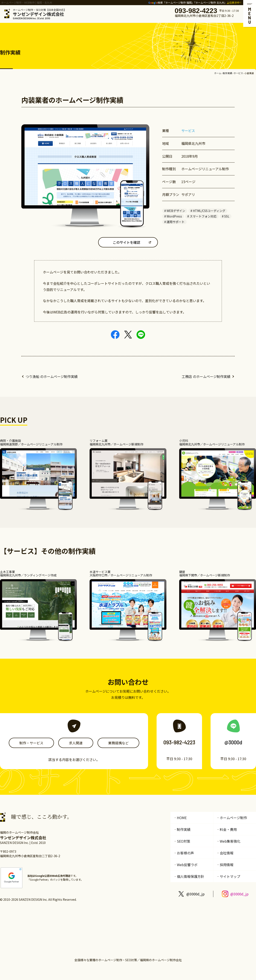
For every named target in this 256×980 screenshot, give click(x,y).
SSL (227, 216)
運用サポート (176, 222)
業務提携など (118, 743)
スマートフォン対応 (203, 216)
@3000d (233, 742)
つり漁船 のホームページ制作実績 (52, 376)
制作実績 (227, 73)
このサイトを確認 (127, 242)
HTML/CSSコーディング (209, 211)
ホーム (218, 73)
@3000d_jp (196, 894)
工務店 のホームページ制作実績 (206, 376)
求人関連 (76, 743)
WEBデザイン (176, 211)
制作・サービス (31, 743)
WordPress (174, 216)
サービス (238, 73)
